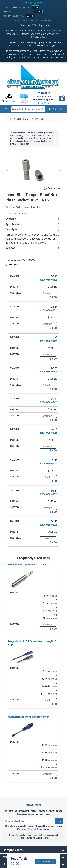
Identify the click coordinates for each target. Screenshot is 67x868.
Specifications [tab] (33, 224)
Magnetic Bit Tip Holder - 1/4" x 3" (27, 565)
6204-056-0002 (48, 525)
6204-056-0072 (48, 310)
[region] (33, 170)
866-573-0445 (44, 96)
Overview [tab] (33, 219)
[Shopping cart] (62, 98)
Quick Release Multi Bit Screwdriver (28, 717)
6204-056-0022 (48, 464)
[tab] (33, 236)
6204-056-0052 (48, 372)
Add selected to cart (46, 862)
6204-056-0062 (48, 341)
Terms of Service (36, 829)
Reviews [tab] (33, 248)
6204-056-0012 (48, 494)
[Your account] (61, 109)
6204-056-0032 (48, 433)
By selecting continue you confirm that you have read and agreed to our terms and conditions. (34, 836)
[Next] (60, 170)
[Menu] (6, 109)
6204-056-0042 (48, 402)
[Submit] (59, 821)
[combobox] (28, 109)
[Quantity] (48, 293)
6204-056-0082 (48, 280)
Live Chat (44, 103)
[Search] (48, 109)
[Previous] (7, 170)
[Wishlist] (55, 109)
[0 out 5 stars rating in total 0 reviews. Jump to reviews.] (17, 214)
